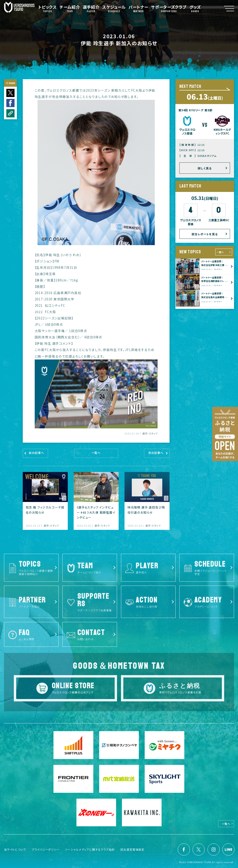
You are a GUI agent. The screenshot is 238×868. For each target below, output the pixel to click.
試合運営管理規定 (132, 849)
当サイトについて (15, 849)
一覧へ (220, 252)
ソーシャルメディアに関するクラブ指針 (90, 849)
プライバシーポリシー (45, 849)
